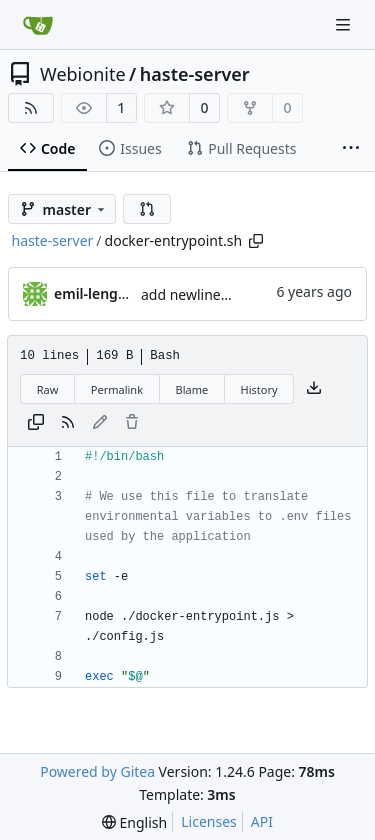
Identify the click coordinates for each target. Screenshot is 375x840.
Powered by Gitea (97, 771)
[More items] (351, 149)
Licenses (209, 821)
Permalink (117, 389)
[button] (147, 209)
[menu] (134, 822)
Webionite (83, 74)
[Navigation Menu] (345, 24)
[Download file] (314, 389)
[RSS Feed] (31, 108)
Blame (191, 389)
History (259, 389)
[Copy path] (256, 241)
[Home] (38, 25)
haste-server (195, 74)
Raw (48, 389)
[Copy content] (36, 423)
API (262, 821)
